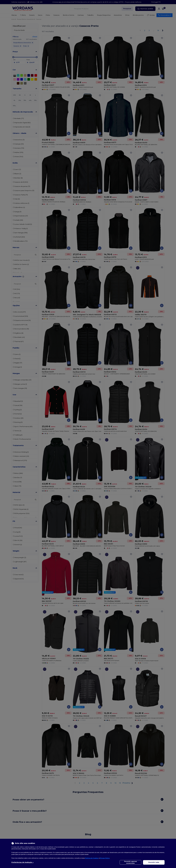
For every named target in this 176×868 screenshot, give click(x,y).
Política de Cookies (92, 858)
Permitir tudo (154, 862)
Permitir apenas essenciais (131, 862)
